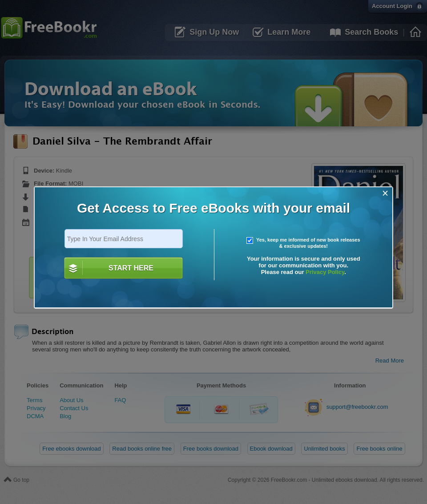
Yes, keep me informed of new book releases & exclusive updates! (303, 243)
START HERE (131, 268)
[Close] (385, 193)
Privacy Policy (325, 272)
